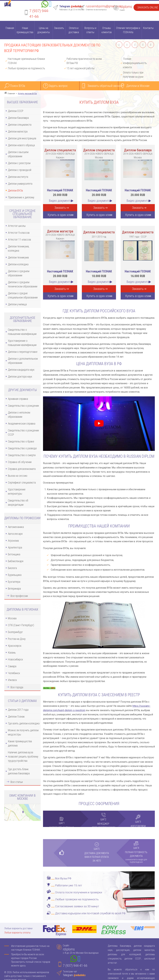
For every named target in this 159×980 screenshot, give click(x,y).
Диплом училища (17, 304)
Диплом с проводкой (20, 170)
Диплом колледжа (18, 264)
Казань (12, 653)
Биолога (12, 568)
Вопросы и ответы (90, 30)
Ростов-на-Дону (17, 639)
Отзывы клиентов (107, 30)
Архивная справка (18, 399)
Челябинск (14, 673)
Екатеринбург (15, 632)
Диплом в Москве (138, 86)
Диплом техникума (18, 257)
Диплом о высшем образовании (18, 154)
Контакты (148, 28)
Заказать (59, 28)
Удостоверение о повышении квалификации (22, 343)
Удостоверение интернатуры (17, 491)
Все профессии (19, 596)
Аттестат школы (17, 226)
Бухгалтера (14, 582)
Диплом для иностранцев (22, 138)
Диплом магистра (18, 131)
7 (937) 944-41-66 (75, 966)
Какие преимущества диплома (20, 743)
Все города (17, 687)
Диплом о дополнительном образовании (23, 361)
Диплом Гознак (16, 717)
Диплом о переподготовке (23, 352)
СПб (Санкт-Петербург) (21, 625)
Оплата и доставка (74, 30)
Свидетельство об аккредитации (18, 503)
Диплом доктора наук (20, 377)
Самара (12, 666)
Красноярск (15, 646)
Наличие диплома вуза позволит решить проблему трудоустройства (23, 757)
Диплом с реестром (19, 163)
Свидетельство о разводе (22, 448)
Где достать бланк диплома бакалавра (19, 771)
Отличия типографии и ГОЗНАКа (128, 30)
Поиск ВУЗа (17, 86)
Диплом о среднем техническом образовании (23, 284)
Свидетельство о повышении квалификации (22, 332)
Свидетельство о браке (21, 441)
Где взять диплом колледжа (24, 723)
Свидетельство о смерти (22, 455)
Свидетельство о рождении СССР (23, 432)
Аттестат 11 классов (19, 240)
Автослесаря (15, 534)
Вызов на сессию (18, 476)
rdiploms (126, 7)
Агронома (13, 541)
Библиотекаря (16, 561)
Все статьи (17, 782)
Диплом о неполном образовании (19, 415)
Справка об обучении (20, 462)
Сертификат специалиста (22, 483)
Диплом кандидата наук (21, 370)
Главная (10, 28)
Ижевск (12, 680)
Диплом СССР (16, 111)
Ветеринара (14, 589)
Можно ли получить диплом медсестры (23, 732)
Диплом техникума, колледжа (19, 248)
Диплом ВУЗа (15, 190)
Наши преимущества (25, 30)
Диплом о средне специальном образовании (23, 295)
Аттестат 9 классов (19, 233)
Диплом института (18, 177)
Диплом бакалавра (18, 118)
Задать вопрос (58, 86)
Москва (12, 618)
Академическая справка (22, 424)
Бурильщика (15, 575)
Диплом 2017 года (18, 710)
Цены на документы (44, 30)
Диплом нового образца (21, 145)
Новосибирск (15, 659)
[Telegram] (50, 5)
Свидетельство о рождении (23, 406)
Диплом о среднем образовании (19, 273)
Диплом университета (20, 184)
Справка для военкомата (22, 469)
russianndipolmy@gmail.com (103, 6)
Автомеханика (16, 527)
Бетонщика (14, 554)
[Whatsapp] (45, 5)
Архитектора (15, 547)
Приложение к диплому (21, 197)
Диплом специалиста (20, 125)
